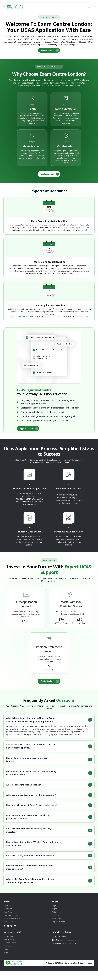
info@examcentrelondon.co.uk (66, 945)
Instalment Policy (11, 951)
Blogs (6, 959)
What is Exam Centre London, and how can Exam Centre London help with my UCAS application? (30, 721)
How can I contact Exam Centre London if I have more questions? (30, 869)
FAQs (54, 915)
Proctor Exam (58, 922)
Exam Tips (8, 915)
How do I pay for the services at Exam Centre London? (28, 761)
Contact (7, 955)
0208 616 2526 (59, 941)
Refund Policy (9, 941)
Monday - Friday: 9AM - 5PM (65, 949)
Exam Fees (8, 911)
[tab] (49, 721)
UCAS (60, 312)
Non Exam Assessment (13, 922)
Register (55, 911)
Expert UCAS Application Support (40, 338)
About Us (8, 907)
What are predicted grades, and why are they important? (29, 832)
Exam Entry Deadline (13, 918)
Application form (50, 51)
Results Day (9, 925)
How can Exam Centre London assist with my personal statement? (28, 818)
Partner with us (31, 366)
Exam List (56, 918)
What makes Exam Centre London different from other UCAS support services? (30, 882)
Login (54, 907)
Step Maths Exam (59, 925)
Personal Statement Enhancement (47, 351)
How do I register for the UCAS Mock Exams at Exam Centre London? (32, 845)
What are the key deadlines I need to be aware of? (31, 796)
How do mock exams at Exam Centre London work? (31, 807)
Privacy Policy (9, 944)
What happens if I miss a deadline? (23, 786)
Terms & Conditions (12, 948)
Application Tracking (63, 345)
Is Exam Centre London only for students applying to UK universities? (31, 774)
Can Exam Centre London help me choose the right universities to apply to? (31, 748)
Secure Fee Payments (42, 373)
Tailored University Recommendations (42, 358)
